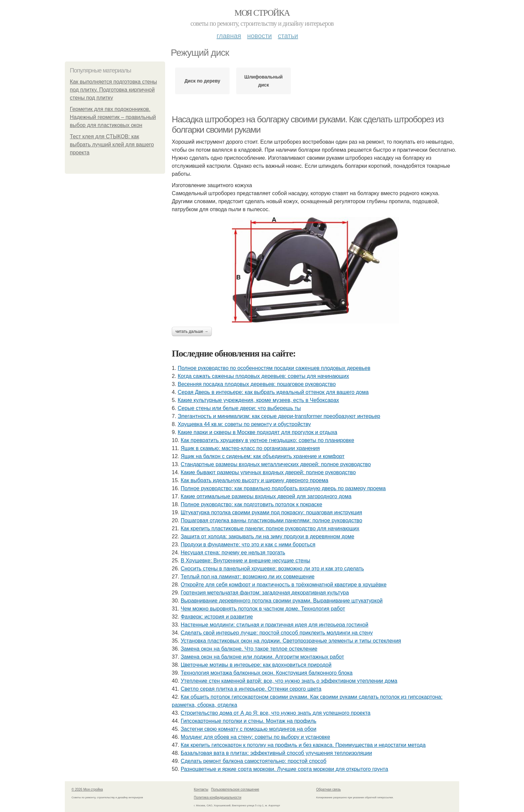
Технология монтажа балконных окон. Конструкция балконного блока (267, 673)
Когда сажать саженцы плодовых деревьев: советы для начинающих (264, 376)
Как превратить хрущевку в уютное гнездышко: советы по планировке (268, 440)
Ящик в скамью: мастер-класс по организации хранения (250, 448)
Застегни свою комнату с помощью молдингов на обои (249, 729)
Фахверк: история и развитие (217, 617)
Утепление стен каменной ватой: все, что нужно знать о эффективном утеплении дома (289, 681)
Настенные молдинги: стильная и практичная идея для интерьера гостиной (275, 625)
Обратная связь (329, 789)
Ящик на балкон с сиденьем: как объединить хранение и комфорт (263, 456)
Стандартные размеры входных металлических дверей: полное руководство (276, 464)
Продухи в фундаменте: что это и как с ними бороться (248, 545)
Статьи (288, 36)
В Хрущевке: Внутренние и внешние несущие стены (246, 561)
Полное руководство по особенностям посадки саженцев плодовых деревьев (274, 368)
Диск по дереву (202, 81)
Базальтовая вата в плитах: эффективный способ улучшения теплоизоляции (276, 753)
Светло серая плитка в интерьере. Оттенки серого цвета (251, 689)
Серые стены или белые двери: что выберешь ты (239, 408)
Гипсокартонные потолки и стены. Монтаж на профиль (249, 721)
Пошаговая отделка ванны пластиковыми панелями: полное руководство (272, 520)
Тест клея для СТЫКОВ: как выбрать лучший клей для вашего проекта (112, 145)
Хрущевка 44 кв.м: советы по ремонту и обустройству (244, 424)
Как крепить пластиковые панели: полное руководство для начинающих (270, 528)
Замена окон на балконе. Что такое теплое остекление (249, 649)
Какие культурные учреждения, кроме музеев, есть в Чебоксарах (258, 400)
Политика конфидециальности (218, 797)
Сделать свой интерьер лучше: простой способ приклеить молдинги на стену (277, 633)
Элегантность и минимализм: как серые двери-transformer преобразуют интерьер (279, 416)
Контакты (201, 789)
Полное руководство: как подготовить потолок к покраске (251, 504)
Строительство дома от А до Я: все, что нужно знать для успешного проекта (276, 713)
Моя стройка (262, 13)
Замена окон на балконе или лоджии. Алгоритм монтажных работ (263, 657)
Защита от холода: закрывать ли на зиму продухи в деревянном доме (268, 536)
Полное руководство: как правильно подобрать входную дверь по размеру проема (283, 488)
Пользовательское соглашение (235, 789)
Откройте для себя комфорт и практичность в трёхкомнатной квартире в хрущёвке (284, 585)
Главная (229, 36)
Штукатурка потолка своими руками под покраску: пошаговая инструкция (272, 512)
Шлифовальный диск (264, 81)
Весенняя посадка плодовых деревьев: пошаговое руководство (257, 384)
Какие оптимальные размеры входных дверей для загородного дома (266, 496)
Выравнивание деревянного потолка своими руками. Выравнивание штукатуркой (282, 601)
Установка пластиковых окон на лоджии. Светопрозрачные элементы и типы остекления (291, 641)
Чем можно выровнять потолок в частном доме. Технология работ (263, 609)
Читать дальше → (192, 331)
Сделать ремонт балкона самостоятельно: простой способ (254, 761)
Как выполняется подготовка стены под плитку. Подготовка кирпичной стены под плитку (113, 90)
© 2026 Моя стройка (87, 789)
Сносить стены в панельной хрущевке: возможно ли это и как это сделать (272, 569)
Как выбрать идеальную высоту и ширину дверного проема (255, 480)
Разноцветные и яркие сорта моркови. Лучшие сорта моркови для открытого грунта (285, 769)
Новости (259, 36)
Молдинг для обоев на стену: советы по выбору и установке (255, 737)
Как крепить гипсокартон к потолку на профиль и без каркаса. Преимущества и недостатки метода (303, 745)
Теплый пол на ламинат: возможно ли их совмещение (248, 577)
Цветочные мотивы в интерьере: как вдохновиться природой (256, 665)
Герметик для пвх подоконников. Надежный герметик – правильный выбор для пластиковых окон (113, 117)
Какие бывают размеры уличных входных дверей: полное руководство (268, 472)
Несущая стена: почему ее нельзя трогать (233, 553)
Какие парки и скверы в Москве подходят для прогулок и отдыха (257, 432)
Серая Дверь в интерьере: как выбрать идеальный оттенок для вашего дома (273, 392)
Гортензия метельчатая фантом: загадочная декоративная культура (265, 593)
